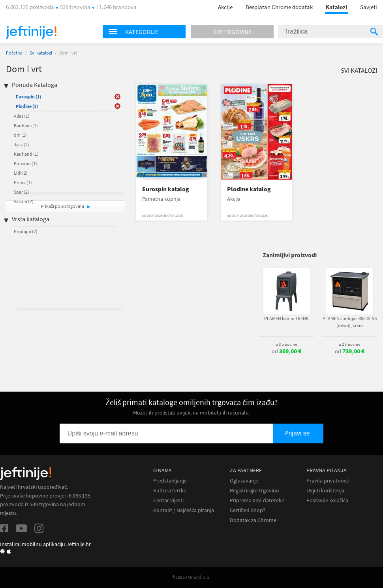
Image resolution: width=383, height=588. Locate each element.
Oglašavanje (244, 481)
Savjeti (369, 7)
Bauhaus (26, 125)
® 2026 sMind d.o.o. (191, 577)
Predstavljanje (170, 481)
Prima (23, 182)
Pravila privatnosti (328, 481)
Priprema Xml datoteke (257, 500)
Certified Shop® (248, 510)
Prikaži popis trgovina (63, 206)
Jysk (22, 144)
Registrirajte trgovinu (254, 491)
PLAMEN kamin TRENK (286, 318)
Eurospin (28, 97)
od (286, 351)
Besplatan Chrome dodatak (279, 7)
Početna (14, 53)
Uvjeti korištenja (325, 491)
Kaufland (26, 154)
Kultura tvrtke (170, 491)
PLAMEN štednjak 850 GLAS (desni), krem (350, 322)
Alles (22, 116)
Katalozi (336, 7)
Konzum (25, 163)
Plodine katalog (249, 189)
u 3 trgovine (286, 344)
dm (20, 135)
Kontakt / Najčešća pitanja (184, 510)
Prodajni (26, 231)
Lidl (21, 173)
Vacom (24, 201)
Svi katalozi (41, 53)
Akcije (225, 7)
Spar (22, 192)
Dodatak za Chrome (253, 520)
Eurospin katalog (166, 189)
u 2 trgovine (349, 344)
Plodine (27, 106)
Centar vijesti (168, 500)
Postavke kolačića (327, 500)
